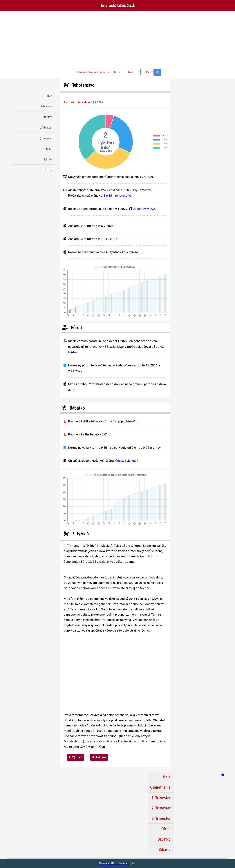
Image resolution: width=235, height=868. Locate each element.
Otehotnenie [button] (46, 106)
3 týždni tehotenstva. (118, 196)
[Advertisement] (117, 41)
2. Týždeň (75, 757)
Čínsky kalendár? (127, 461)
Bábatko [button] (48, 160)
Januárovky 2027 (143, 209)
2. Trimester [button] (46, 128)
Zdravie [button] (48, 170)
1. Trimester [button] (46, 117)
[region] (106, 670)
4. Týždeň (99, 757)
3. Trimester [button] (46, 138)
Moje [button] (49, 96)
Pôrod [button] (49, 149)
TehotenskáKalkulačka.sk (117, 6)
